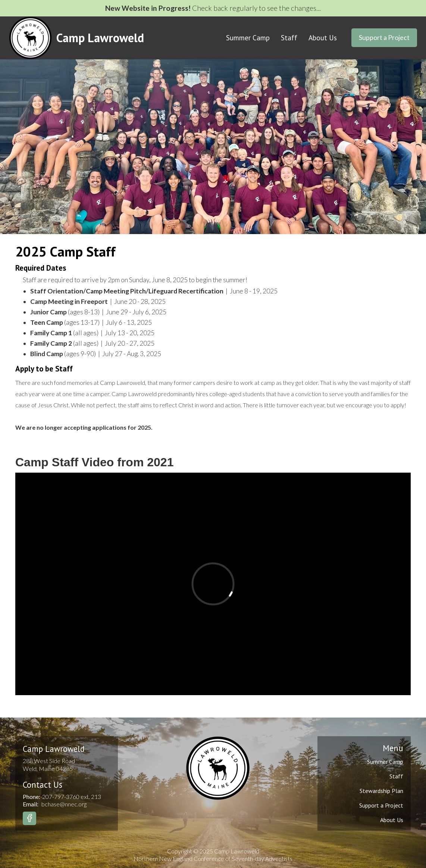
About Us (323, 38)
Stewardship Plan (381, 791)
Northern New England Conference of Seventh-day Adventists (213, 858)
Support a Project (384, 38)
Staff (289, 38)
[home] (76, 38)
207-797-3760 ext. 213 (72, 797)
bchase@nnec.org (64, 804)
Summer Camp (248, 38)
